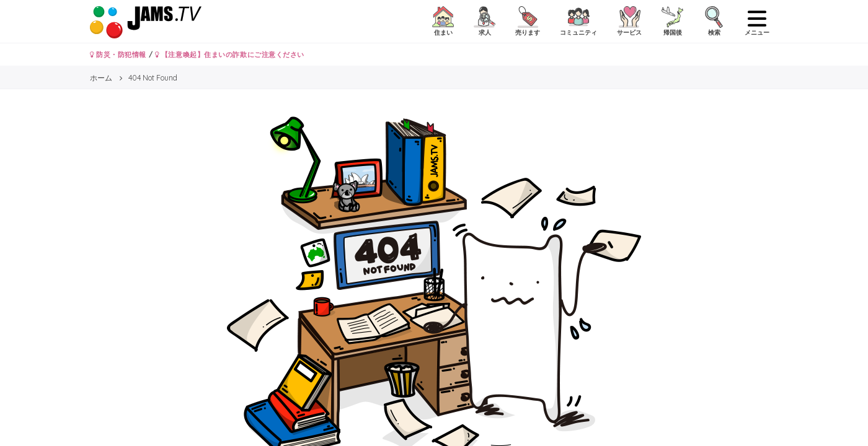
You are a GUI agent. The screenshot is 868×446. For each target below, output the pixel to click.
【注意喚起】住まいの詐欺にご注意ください (230, 55)
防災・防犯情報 (118, 55)
